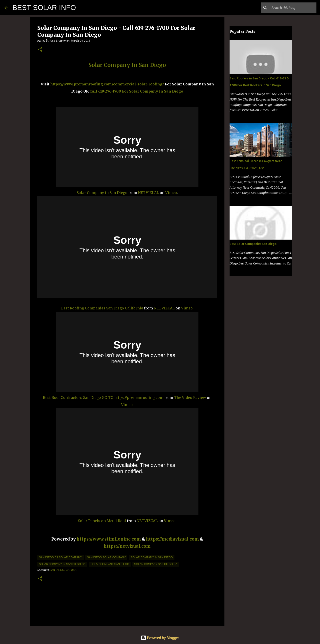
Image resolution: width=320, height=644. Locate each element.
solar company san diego (110, 564)
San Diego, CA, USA (63, 570)
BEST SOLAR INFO (44, 8)
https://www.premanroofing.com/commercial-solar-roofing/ (108, 84)
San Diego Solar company (106, 557)
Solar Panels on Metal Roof (102, 521)
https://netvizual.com (127, 546)
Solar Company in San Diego (102, 193)
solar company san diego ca (156, 564)
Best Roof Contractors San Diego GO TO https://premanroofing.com (103, 398)
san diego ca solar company (61, 557)
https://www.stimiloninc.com (109, 539)
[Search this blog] (293, 8)
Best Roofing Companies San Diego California (102, 308)
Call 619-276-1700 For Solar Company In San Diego (136, 91)
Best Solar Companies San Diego (253, 244)
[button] (40, 50)
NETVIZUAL (148, 193)
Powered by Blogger (160, 638)
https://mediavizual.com (172, 539)
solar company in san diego (152, 557)
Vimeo (171, 193)
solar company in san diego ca (62, 564)
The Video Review (190, 398)
